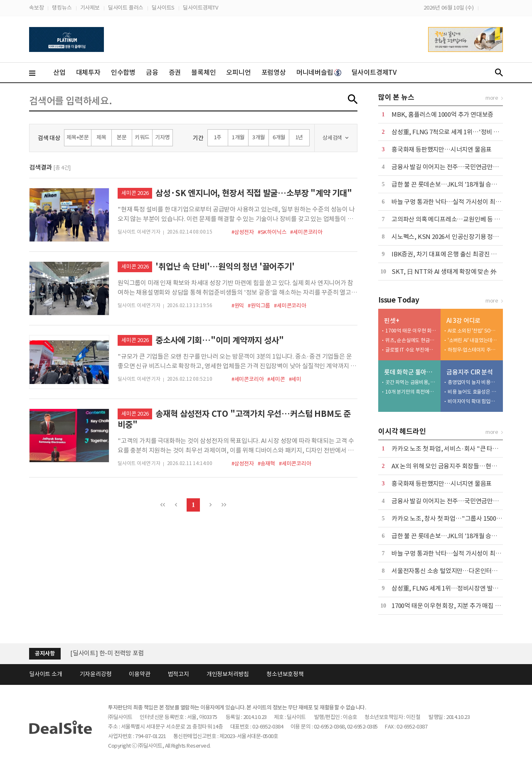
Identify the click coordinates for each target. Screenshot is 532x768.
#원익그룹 (259, 306)
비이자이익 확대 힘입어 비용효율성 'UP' (473, 401)
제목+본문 (78, 137)
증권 (175, 72)
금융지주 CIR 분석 (470, 372)
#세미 (295, 379)
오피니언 (238, 72)
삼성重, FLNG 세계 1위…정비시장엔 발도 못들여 (454, 588)
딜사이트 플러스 (126, 8)
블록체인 (203, 72)
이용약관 (139, 674)
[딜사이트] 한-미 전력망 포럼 (107, 653)
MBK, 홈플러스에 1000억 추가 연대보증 (442, 114)
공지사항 (45, 654)
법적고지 (179, 674)
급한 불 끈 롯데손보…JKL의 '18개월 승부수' (448, 184)
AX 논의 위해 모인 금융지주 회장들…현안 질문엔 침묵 (460, 466)
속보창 (36, 8)
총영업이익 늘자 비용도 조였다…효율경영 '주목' (473, 382)
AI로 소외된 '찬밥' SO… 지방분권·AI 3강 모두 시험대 (473, 331)
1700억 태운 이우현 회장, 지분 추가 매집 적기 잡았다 (411, 331)
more (492, 98)
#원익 (238, 306)
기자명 (162, 137)
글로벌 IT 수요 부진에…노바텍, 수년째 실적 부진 (411, 350)
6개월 (279, 137)
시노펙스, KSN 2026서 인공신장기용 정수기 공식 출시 (461, 237)
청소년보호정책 (285, 674)
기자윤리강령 (96, 674)
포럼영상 (274, 72)
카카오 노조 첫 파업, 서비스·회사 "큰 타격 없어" (453, 449)
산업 (59, 72)
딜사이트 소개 (46, 674)
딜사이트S (163, 8)
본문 (122, 137)
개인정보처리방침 (228, 674)
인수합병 (123, 72)
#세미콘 (276, 379)
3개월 (259, 137)
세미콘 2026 (135, 193)
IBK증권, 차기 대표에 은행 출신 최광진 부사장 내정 (456, 254)
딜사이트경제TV (200, 8)
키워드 (142, 137)
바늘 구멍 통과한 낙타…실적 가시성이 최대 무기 (453, 202)
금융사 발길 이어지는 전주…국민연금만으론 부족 (454, 167)
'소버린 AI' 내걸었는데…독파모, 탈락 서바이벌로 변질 (473, 340)
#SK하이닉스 (272, 232)
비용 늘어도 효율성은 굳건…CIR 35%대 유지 (473, 392)
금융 (152, 72)
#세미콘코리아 (306, 232)
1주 (218, 137)
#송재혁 (266, 464)
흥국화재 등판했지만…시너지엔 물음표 (442, 149)
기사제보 (90, 8)
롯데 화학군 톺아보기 (410, 372)
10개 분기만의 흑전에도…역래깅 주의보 (411, 392)
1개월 (238, 137)
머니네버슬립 (319, 72)
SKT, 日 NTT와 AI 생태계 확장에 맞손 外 (444, 272)
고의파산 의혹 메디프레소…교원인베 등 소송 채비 (455, 219)
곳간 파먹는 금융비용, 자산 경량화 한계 (411, 382)
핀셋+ (392, 321)
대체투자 (88, 72)
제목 (101, 137)
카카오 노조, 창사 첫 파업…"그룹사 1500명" (448, 518)
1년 (299, 137)
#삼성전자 (243, 232)
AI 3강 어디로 (463, 321)
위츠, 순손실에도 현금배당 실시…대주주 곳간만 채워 (411, 340)
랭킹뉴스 (62, 8)
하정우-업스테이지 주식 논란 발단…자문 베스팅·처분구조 (473, 350)
